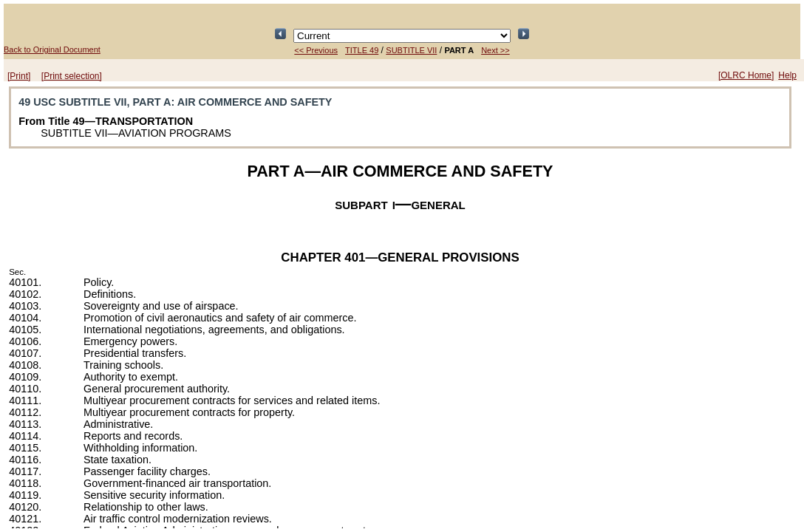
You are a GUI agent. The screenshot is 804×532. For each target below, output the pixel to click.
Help (787, 75)
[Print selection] (72, 76)
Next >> (495, 50)
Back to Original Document (52, 50)
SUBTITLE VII (411, 50)
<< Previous (316, 50)
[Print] (19, 76)
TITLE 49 (362, 50)
